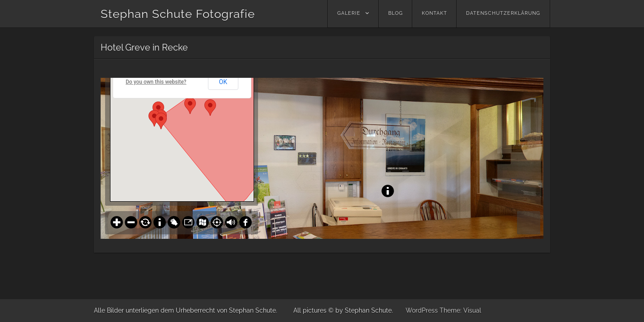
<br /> (322, 158)
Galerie (349, 13)
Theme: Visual (460, 310)
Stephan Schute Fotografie (178, 14)
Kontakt (434, 13)
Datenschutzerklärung (503, 13)
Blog (396, 13)
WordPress (422, 310)
